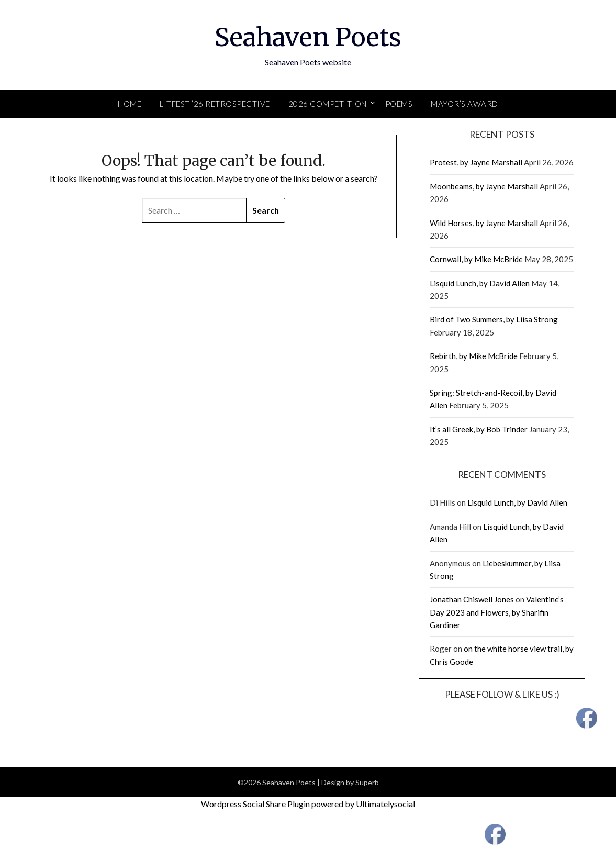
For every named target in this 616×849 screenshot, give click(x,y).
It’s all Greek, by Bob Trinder (479, 429)
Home (130, 104)
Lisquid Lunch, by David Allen (480, 283)
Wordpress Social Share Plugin (256, 804)
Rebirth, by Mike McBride (474, 356)
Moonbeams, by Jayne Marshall (484, 186)
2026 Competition (328, 104)
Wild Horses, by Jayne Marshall (484, 223)
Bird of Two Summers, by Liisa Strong (494, 319)
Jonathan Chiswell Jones (472, 599)
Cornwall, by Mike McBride (476, 259)
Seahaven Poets (308, 37)
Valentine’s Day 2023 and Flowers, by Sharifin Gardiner (497, 612)
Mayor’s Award (464, 104)
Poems (399, 104)
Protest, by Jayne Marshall (476, 162)
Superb (367, 782)
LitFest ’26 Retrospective (215, 104)
